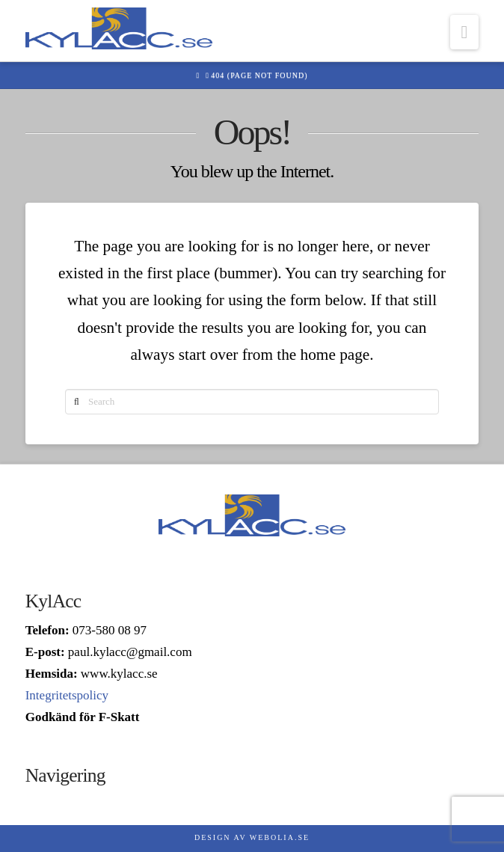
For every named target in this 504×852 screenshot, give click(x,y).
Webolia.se (280, 837)
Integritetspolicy (67, 695)
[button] (465, 32)
